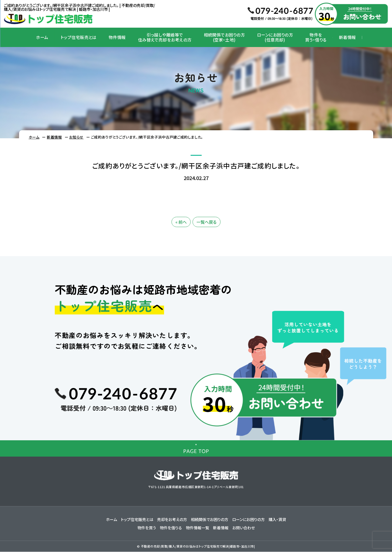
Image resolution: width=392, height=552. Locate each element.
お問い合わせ (244, 528)
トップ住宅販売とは (79, 37)
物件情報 (117, 37)
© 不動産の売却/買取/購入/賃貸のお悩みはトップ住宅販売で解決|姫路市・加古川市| (196, 546)
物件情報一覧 (198, 528)
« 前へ (181, 222)
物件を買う (147, 528)
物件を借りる (171, 528)
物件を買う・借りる (316, 37)
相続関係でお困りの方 (210, 519)
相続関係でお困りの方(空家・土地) (224, 37)
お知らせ (76, 137)
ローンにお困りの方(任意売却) (275, 37)
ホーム (42, 37)
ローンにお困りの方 (248, 519)
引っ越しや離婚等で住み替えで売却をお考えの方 (165, 37)
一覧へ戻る (207, 222)
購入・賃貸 (277, 519)
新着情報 (347, 37)
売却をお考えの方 (172, 519)
